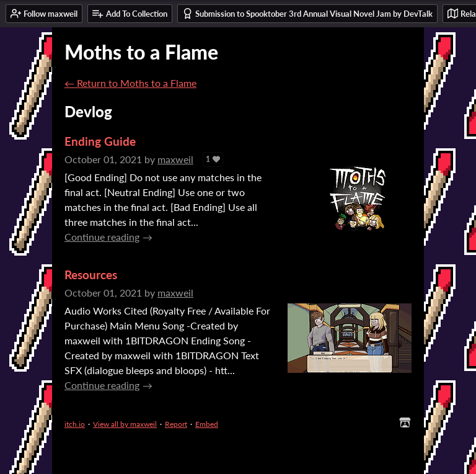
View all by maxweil (125, 424)
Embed (207, 424)
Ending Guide (100, 141)
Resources (91, 275)
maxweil (175, 159)
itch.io (75, 424)
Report (176, 424)
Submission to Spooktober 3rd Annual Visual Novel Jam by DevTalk (307, 13)
